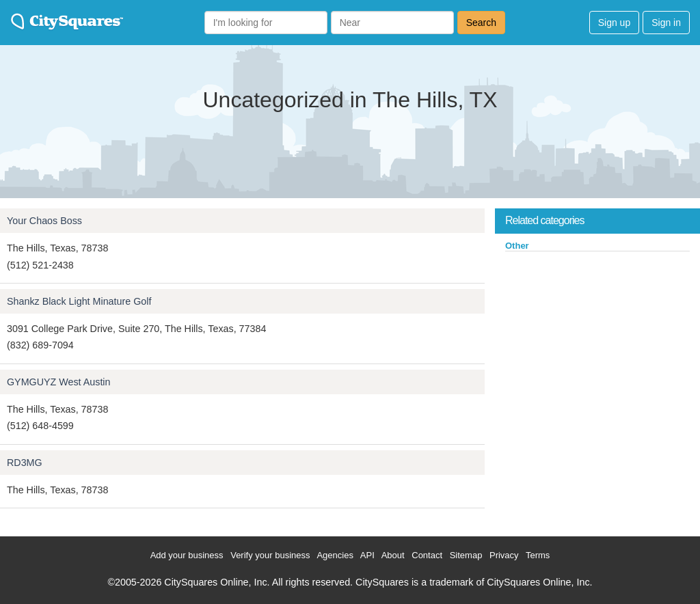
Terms (538, 555)
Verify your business (270, 555)
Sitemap (466, 555)
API (367, 555)
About (393, 555)
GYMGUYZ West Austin (58, 382)
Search (481, 23)
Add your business (187, 555)
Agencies (335, 555)
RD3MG (25, 463)
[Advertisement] (597, 355)
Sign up (614, 23)
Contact (427, 555)
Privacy (504, 555)
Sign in (666, 23)
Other (517, 246)
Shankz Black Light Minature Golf (79, 301)
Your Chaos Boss (44, 221)
